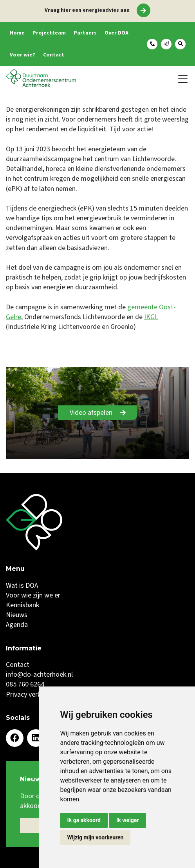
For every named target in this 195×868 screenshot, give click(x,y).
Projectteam (49, 33)
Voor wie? (23, 55)
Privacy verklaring (32, 695)
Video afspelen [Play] (91, 413)
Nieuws (17, 615)
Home (17, 33)
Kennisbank (23, 605)
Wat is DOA (22, 586)
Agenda (17, 625)
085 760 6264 (25, 684)
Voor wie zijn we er (33, 595)
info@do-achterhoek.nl (39, 675)
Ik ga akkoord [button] (84, 820)
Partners (85, 33)
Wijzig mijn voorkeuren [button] (96, 837)
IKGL (151, 317)
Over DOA (116, 33)
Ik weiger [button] (127, 820)
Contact (54, 55)
